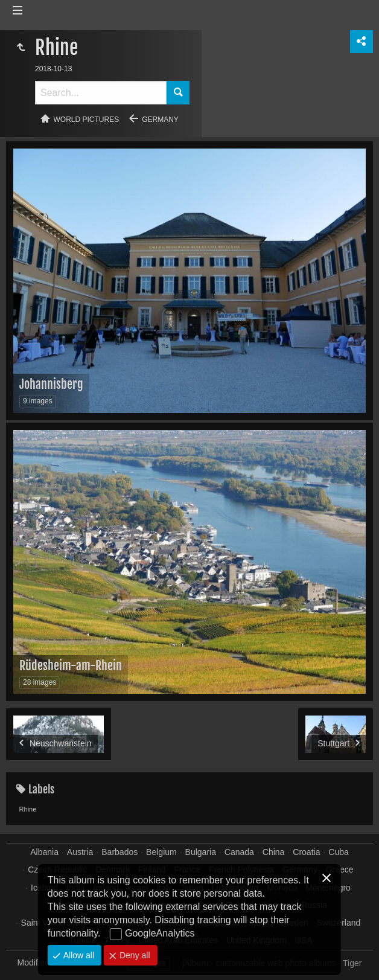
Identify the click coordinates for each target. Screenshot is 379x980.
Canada (239, 852)
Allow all (78, 955)
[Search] (101, 93)
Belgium (161, 852)
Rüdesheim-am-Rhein (71, 666)
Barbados (119, 852)
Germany (160, 120)
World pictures (87, 120)
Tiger (352, 963)
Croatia (306, 852)
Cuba (338, 852)
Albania (44, 852)
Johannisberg (51, 384)
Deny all (133, 955)
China (274, 852)
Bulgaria (201, 852)
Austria (80, 852)
